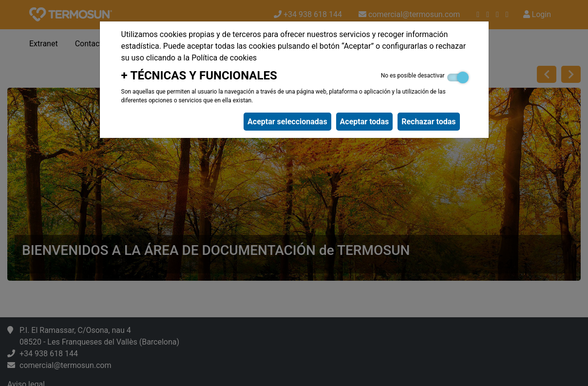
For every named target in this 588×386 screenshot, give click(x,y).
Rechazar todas (428, 122)
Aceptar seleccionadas (287, 122)
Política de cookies (224, 58)
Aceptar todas (365, 122)
